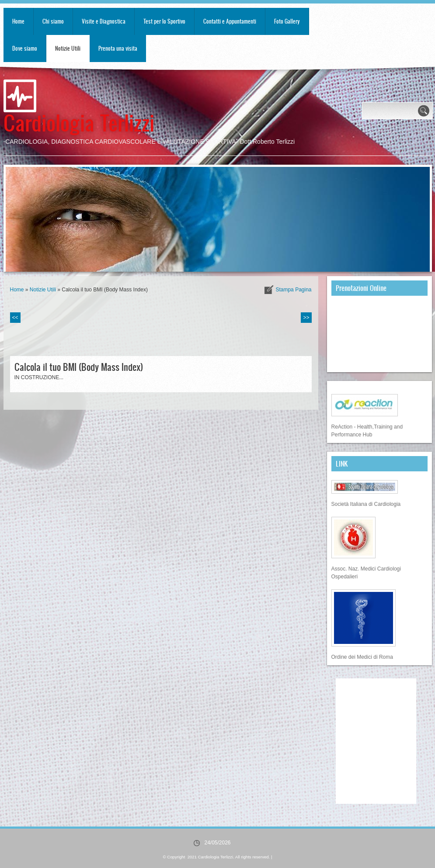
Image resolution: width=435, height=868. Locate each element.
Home (18, 21)
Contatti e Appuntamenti (230, 21)
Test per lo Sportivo (164, 21)
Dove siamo (25, 48)
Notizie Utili (68, 48)
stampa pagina (293, 290)
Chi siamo (53, 21)
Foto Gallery (287, 21)
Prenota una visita (118, 48)
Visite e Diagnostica (104, 21)
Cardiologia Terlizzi (79, 122)
